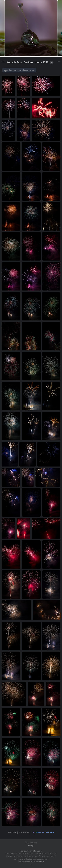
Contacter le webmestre (31, 851)
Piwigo (31, 845)
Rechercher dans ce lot (22, 70)
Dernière (50, 832)
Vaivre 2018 (42, 62)
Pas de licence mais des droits (31, 862)
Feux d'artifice (25, 62)
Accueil (11, 62)
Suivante (40, 832)
